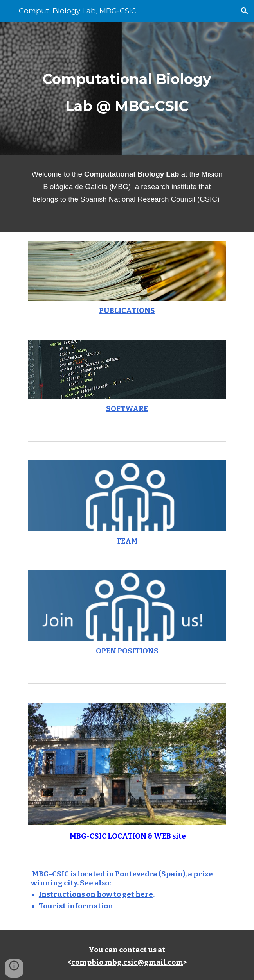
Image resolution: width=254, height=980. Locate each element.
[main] (127, 88)
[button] (9, 11)
